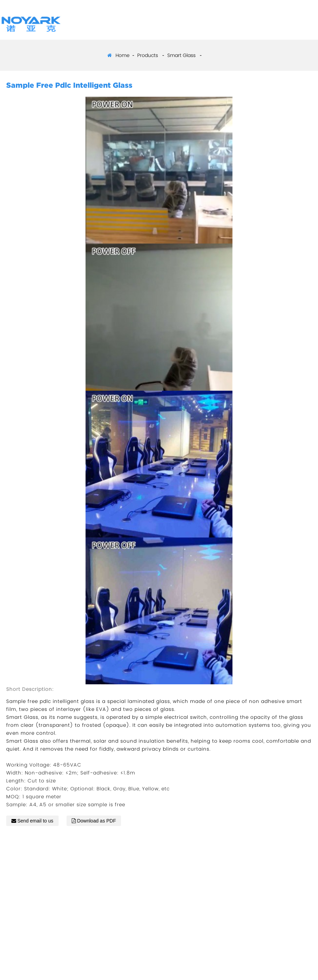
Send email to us (35, 821)
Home (122, 55)
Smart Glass (181, 55)
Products (148, 55)
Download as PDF (96, 821)
